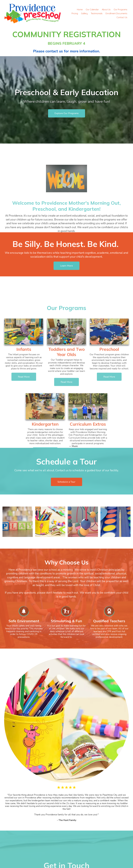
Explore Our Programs (67, 113)
